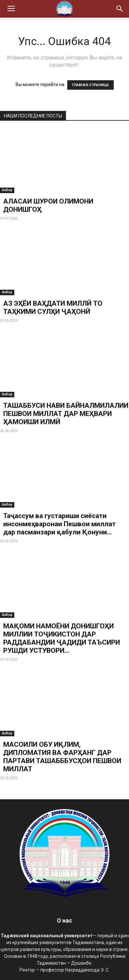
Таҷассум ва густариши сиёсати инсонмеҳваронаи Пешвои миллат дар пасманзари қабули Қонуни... (59, 524)
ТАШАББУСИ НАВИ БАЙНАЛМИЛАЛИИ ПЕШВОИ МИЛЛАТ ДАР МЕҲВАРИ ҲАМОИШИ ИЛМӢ (66, 414)
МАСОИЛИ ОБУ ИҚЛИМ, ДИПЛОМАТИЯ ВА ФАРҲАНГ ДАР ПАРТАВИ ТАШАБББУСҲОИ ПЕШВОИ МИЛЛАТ (62, 757)
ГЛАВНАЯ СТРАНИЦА (90, 85)
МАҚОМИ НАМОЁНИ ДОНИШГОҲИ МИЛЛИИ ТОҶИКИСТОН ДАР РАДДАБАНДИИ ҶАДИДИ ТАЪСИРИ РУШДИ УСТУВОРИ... (62, 638)
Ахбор (7, 190)
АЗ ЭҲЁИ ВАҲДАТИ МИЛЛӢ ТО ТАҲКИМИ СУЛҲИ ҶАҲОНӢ (53, 307)
